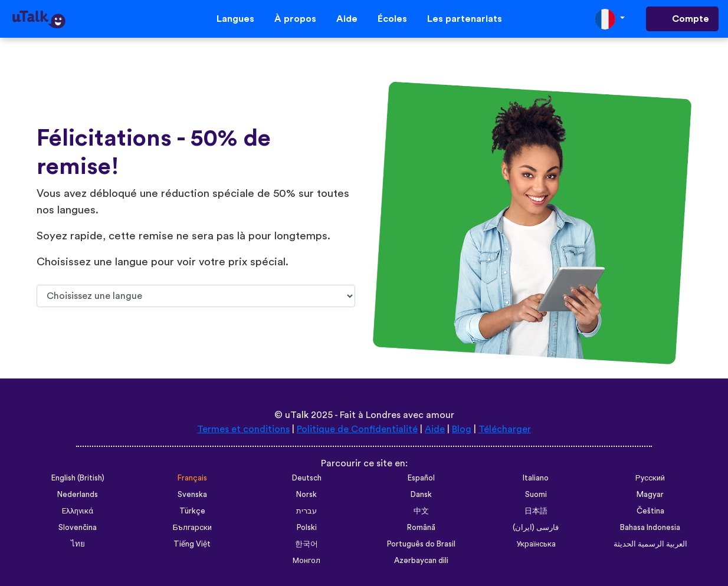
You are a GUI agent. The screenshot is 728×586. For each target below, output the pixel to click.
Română (421, 528)
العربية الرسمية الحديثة (650, 544)
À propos (295, 19)
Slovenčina (78, 528)
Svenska (192, 495)
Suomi (536, 495)
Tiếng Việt (192, 544)
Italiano (536, 478)
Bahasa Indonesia (650, 528)
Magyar (650, 495)
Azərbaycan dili (421, 561)
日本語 (536, 511)
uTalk (297, 415)
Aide (347, 19)
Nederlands (78, 495)
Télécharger (505, 429)
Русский (650, 478)
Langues (235, 19)
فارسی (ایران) (536, 528)
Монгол (306, 561)
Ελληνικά (78, 511)
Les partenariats (465, 19)
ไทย (78, 544)
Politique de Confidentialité (357, 429)
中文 (421, 511)
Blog (462, 429)
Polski (307, 528)
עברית (306, 511)
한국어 (306, 544)
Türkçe (192, 511)
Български (192, 528)
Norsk (306, 495)
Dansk (421, 495)
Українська (536, 544)
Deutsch (307, 478)
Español (421, 478)
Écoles (392, 19)
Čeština (650, 511)
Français (192, 478)
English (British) (78, 478)
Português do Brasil (421, 544)
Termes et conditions (243, 429)
